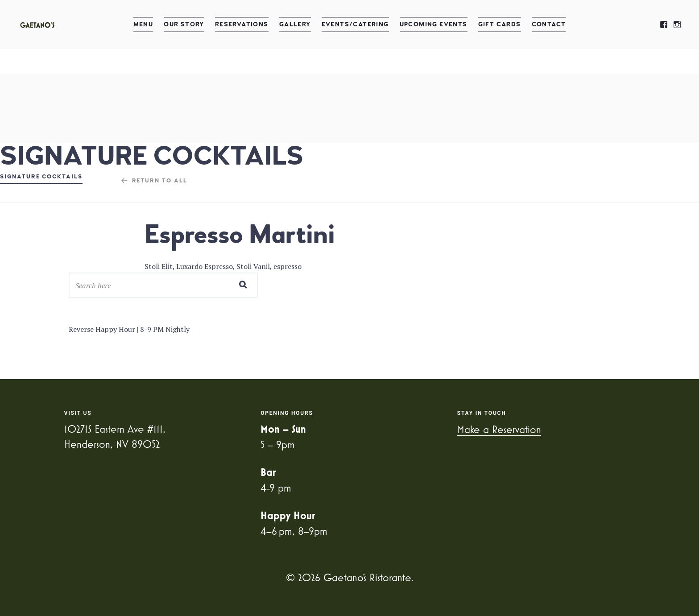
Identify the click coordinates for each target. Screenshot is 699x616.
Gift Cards (500, 24)
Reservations (242, 24)
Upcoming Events (434, 24)
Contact (549, 24)
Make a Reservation (499, 429)
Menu (143, 24)
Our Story (184, 24)
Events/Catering (355, 24)
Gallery (295, 24)
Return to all (160, 181)
